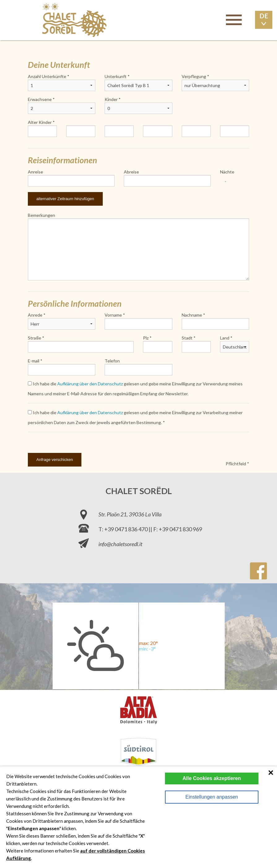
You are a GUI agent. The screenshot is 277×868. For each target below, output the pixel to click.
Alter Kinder (40, 122)
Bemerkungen (41, 215)
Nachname (192, 315)
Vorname (113, 315)
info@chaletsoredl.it (120, 544)
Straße (35, 338)
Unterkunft (116, 76)
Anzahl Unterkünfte (47, 76)
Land (225, 338)
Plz (146, 338)
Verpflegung (194, 76)
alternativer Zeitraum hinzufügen (65, 199)
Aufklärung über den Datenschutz (90, 384)
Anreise (35, 172)
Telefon (112, 361)
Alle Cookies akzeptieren (212, 778)
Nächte (227, 172)
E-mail (34, 361)
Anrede (35, 315)
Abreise (131, 172)
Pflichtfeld (236, 464)
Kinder (111, 99)
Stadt (187, 338)
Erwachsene (40, 99)
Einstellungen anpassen (212, 797)
